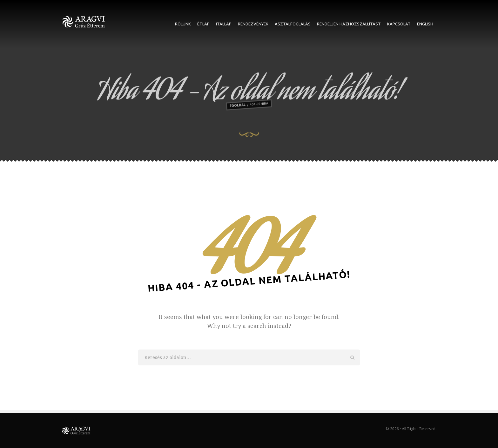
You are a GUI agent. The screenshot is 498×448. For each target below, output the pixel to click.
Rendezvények (253, 24)
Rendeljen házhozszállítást (349, 24)
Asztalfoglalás (293, 24)
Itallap (224, 24)
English (425, 24)
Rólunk (183, 24)
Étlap (203, 24)
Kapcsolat (399, 24)
